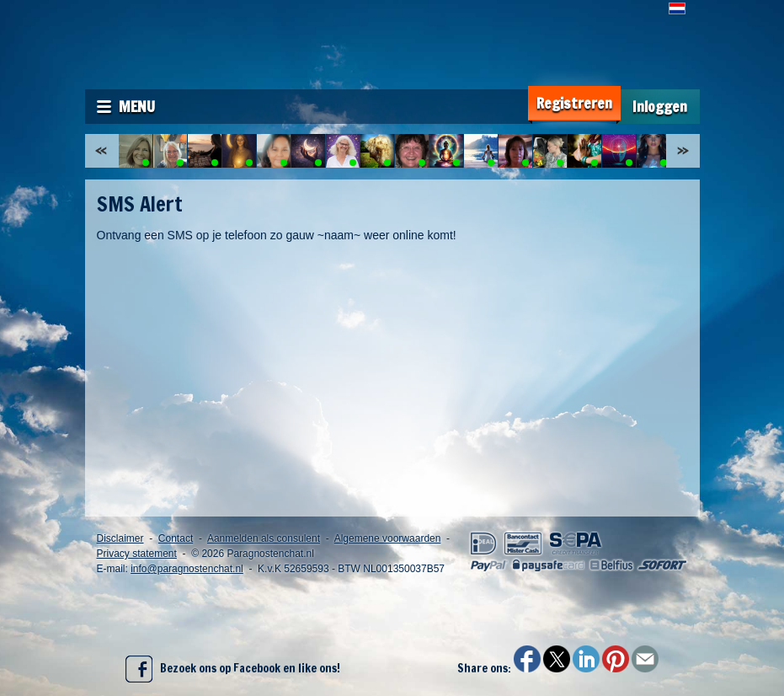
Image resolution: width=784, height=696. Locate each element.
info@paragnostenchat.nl (187, 569)
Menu (137, 106)
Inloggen (660, 107)
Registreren (574, 103)
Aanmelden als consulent (264, 538)
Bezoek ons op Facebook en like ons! (233, 669)
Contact (176, 538)
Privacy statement (137, 554)
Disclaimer (120, 538)
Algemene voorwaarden (388, 538)
